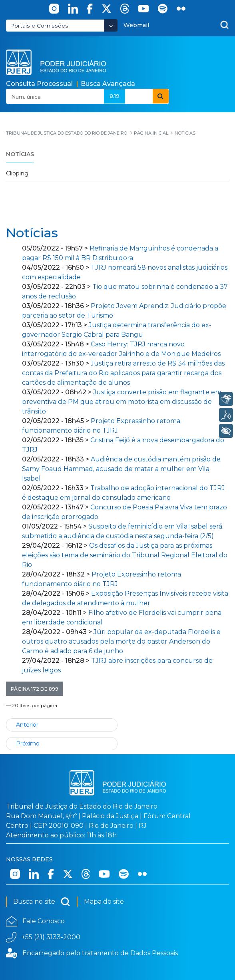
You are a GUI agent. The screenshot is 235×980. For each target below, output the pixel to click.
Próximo (28, 743)
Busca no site (42, 902)
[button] (35, 689)
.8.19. (115, 96)
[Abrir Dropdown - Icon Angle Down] (111, 25)
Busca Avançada (108, 84)
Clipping (17, 173)
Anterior (27, 725)
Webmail (136, 25)
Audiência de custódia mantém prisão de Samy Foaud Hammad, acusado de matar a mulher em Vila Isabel (121, 469)
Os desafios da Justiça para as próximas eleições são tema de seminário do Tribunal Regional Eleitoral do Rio (125, 555)
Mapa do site (104, 901)
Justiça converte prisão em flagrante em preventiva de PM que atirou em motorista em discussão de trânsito (122, 402)
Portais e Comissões (39, 26)
